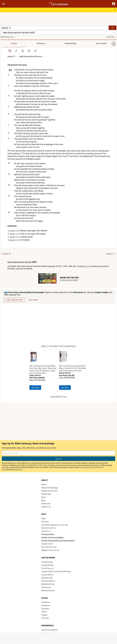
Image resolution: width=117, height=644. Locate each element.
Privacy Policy (88, 467)
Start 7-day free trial (15, 300)
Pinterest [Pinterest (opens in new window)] (45, 609)
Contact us (46, 531)
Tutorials (45, 522)
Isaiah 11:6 (14, 231)
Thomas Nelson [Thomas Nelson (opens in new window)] (48, 581)
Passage (6, 43)
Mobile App (46, 494)
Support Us (46, 507)
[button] (114, 4)
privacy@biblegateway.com (12, 469)
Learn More (33, 300)
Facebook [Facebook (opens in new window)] (45, 602)
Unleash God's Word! (69, 280)
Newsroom (46, 504)
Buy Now (35, 388)
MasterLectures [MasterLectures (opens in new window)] (48, 590)
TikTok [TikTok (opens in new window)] (44, 612)
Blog (43, 500)
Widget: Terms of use (50, 550)
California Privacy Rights (53, 537)
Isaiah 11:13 (15, 240)
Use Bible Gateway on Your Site (55, 525)
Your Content (45, 43)
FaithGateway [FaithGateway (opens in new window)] (47, 562)
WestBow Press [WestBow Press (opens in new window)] (48, 584)
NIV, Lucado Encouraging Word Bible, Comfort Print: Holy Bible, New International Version (73, 368)
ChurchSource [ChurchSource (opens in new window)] (47, 568)
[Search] (113, 28)
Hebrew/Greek (30, 43)
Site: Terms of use (49, 547)
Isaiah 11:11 (15, 234)
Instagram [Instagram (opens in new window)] (46, 605)
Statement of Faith (49, 491)
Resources (17, 43)
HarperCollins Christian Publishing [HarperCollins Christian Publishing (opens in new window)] (56, 571)
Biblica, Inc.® (86, 266)
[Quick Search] (54, 28)
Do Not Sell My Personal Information (58, 541)
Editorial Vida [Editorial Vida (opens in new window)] (47, 578)
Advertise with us (49, 528)
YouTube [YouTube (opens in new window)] (45, 618)
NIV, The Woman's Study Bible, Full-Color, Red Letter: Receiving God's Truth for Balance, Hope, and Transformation (43, 369)
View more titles (58, 397)
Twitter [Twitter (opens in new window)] (44, 615)
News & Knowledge (50, 488)
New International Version (19, 262)
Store (44, 497)
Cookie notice (47, 544)
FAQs (44, 518)
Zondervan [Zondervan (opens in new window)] (46, 587)
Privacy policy (48, 534)
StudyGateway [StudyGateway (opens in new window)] (47, 565)
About (44, 485)
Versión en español (50, 630)
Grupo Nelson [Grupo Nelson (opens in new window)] (47, 575)
